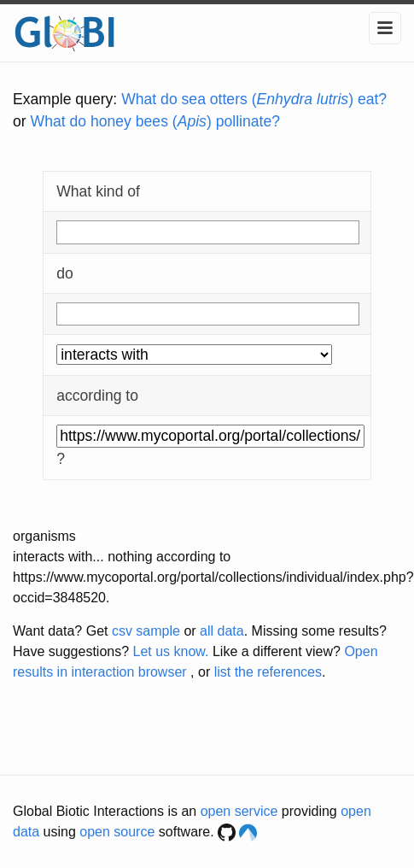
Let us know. (171, 651)
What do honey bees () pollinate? (155, 121)
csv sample (146, 631)
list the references (268, 672)
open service (239, 811)
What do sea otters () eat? (254, 99)
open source (117, 832)
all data (222, 631)
